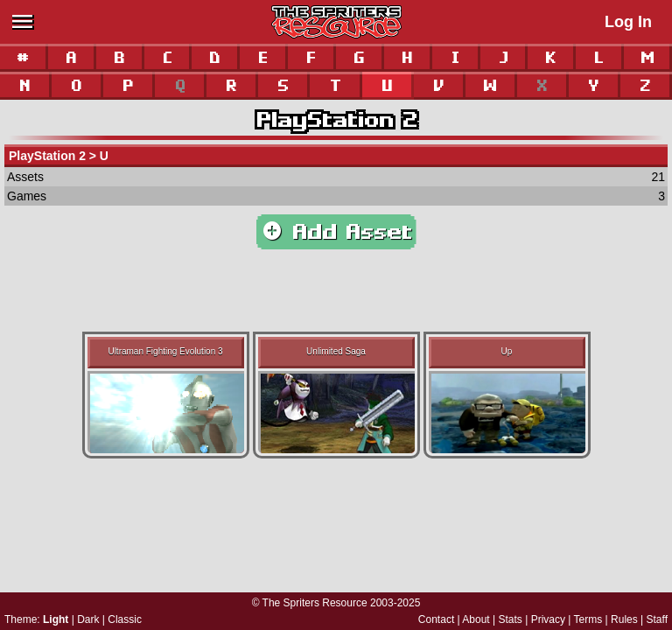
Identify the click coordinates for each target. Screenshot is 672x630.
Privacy (548, 619)
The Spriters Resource (315, 603)
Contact (436, 619)
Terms (588, 619)
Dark (88, 619)
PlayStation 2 (336, 120)
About (476, 619)
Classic (125, 619)
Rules (624, 619)
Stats (511, 619)
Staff (657, 619)
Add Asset (336, 232)
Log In (628, 22)
